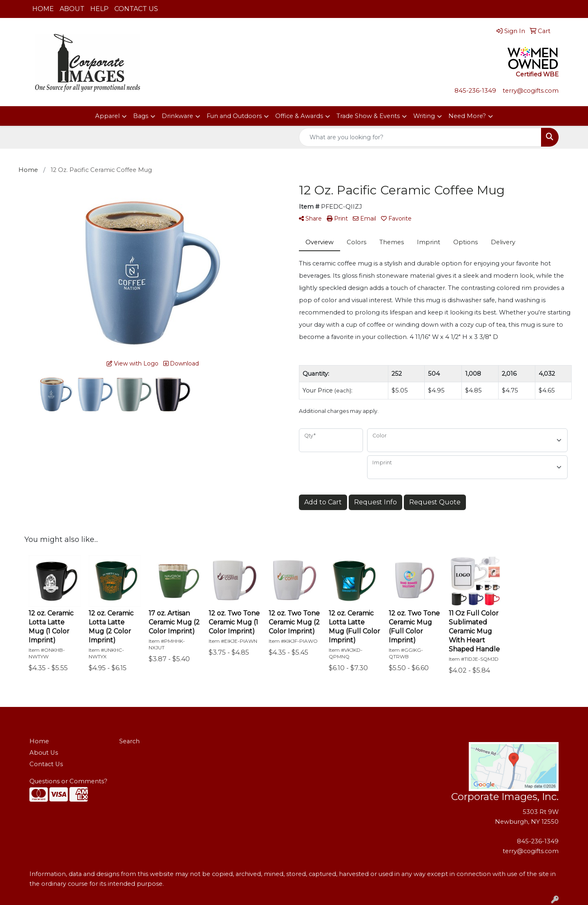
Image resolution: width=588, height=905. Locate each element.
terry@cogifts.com (531, 91)
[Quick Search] (420, 137)
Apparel (107, 116)
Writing (424, 116)
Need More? (467, 116)
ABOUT (72, 9)
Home (39, 741)
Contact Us (46, 764)
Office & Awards (299, 116)
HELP (99, 9)
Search (129, 741)
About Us (44, 753)
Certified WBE (537, 74)
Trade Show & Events (368, 116)
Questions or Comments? (68, 781)
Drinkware (177, 116)
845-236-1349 (476, 91)
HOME (43, 9)
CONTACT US (136, 9)
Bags (141, 116)
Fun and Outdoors (234, 116)
